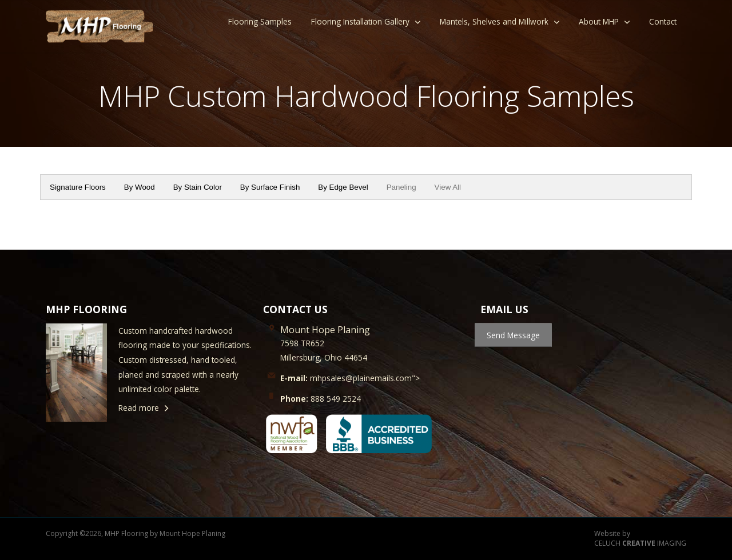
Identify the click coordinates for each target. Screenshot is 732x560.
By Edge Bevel (343, 187)
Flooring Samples (260, 21)
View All (448, 187)
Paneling (401, 187)
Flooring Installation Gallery (360, 21)
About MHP (599, 21)
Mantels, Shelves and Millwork (494, 21)
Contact (663, 21)
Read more (139, 408)
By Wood (140, 187)
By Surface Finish (270, 187)
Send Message (513, 335)
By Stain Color (198, 187)
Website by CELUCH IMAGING (640, 539)
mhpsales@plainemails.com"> (350, 378)
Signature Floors (78, 187)
